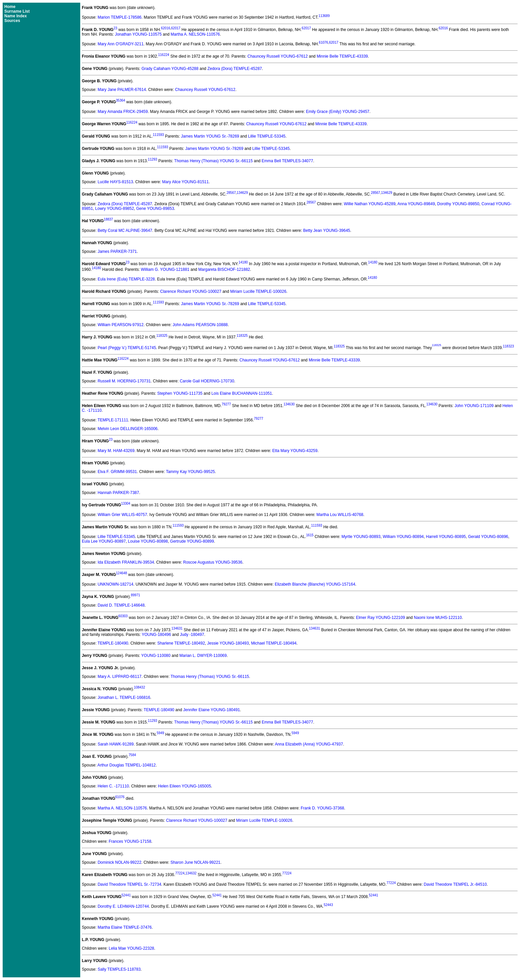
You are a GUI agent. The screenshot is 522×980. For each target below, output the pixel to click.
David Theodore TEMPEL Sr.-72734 (129, 884)
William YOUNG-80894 (403, 537)
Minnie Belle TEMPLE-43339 (342, 56)
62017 (176, 28)
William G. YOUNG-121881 (165, 269)
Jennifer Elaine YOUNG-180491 (212, 710)
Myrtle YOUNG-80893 (361, 537)
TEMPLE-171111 (113, 420)
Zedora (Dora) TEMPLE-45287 (235, 69)
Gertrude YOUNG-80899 (192, 541)
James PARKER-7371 (117, 251)
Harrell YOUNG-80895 (446, 537)
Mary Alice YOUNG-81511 (185, 182)
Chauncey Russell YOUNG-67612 (277, 56)
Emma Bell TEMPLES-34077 (287, 161)
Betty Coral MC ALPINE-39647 (125, 231)
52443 (328, 905)
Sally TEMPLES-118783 (119, 969)
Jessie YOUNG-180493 (228, 643)
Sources (12, 21)
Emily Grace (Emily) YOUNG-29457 (338, 112)
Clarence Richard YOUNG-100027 (191, 291)
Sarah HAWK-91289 (116, 744)
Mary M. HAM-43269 (116, 451)
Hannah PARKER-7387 (118, 493)
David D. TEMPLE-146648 (121, 605)
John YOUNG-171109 (474, 406)
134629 (242, 193)
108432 (139, 687)
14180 (243, 262)
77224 (180, 873)
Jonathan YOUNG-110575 (138, 34)
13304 (126, 503)
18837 (109, 219)
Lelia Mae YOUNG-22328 (132, 948)
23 (115, 28)
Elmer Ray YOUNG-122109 (380, 618)
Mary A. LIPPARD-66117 (120, 677)
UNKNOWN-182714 (115, 584)
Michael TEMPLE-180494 (274, 643)
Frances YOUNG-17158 (130, 841)
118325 (162, 336)
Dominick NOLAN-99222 (119, 862)
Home (10, 7)
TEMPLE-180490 (113, 643)
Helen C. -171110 (113, 786)
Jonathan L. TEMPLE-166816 (124, 698)
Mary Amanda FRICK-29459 (123, 112)
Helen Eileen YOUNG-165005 (185, 786)
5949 (160, 733)
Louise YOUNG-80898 (148, 541)
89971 (135, 595)
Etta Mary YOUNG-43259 (295, 451)
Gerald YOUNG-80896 (488, 537)
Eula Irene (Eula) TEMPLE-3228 (126, 279)
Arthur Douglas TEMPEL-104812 (127, 765)
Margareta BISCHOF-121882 (224, 269)
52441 (126, 895)
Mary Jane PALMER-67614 (122, 90)
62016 (165, 28)
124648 (121, 573)
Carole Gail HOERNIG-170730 (207, 381)
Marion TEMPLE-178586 (120, 17)
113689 (324, 16)
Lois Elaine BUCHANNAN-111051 (242, 393)
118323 (508, 346)
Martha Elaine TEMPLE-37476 (125, 927)
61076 (324, 42)
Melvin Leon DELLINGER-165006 (128, 429)
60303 (123, 616)
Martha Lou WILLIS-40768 (340, 515)
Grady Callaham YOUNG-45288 (170, 69)
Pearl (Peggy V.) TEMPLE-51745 (127, 348)
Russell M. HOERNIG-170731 (124, 381)
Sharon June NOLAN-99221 (195, 862)
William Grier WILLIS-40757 (122, 515)
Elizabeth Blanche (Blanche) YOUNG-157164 (315, 584)
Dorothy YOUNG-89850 (458, 204)
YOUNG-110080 (156, 656)
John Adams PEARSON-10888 (200, 325)
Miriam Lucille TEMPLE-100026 (259, 291)
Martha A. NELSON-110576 (195, 34)
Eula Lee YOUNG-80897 (104, 541)
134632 (191, 873)
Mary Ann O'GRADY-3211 (121, 44)
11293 (152, 159)
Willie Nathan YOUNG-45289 (370, 204)
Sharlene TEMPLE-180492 (181, 643)
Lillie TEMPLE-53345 (267, 136)
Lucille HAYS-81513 (115, 182)
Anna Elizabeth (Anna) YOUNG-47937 (309, 744)
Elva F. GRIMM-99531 (117, 472)
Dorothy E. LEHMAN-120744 (123, 906)
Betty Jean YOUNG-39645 (327, 231)
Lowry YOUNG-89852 (115, 209)
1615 (310, 535)
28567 (231, 193)
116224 (164, 55)
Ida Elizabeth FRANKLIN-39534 (126, 562)
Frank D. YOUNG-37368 (322, 808)
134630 (289, 404)
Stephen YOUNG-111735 (180, 393)
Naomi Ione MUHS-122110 (438, 618)
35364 (121, 100)
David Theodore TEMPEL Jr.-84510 (455, 884)
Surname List (17, 11)
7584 (132, 755)
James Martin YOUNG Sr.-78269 (210, 136)
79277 (226, 404)
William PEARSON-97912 (121, 325)
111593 (158, 135)
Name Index (15, 16)
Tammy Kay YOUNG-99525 (190, 472)
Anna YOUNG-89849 (416, 204)
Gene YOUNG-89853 (155, 209)
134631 (177, 628)
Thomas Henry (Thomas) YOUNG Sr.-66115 (213, 161)
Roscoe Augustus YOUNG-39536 (213, 562)
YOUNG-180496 (156, 635)
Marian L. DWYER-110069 (203, 656)
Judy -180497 (192, 635)
